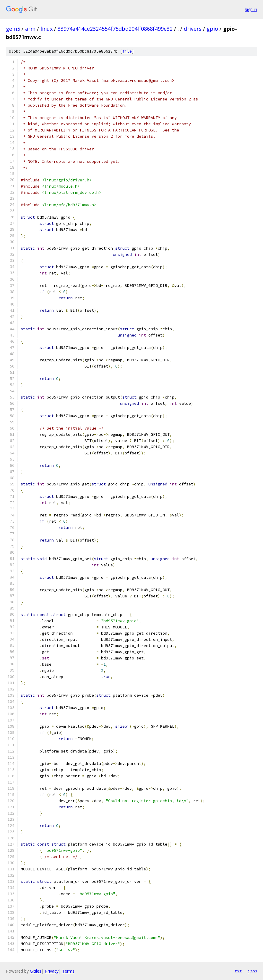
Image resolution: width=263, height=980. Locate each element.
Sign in (251, 9)
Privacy (52, 971)
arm (30, 29)
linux (47, 29)
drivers (193, 29)
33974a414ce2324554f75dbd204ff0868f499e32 (115, 29)
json (252, 971)
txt (238, 971)
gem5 (13, 29)
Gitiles (36, 971)
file (127, 51)
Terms (68, 971)
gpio (212, 29)
